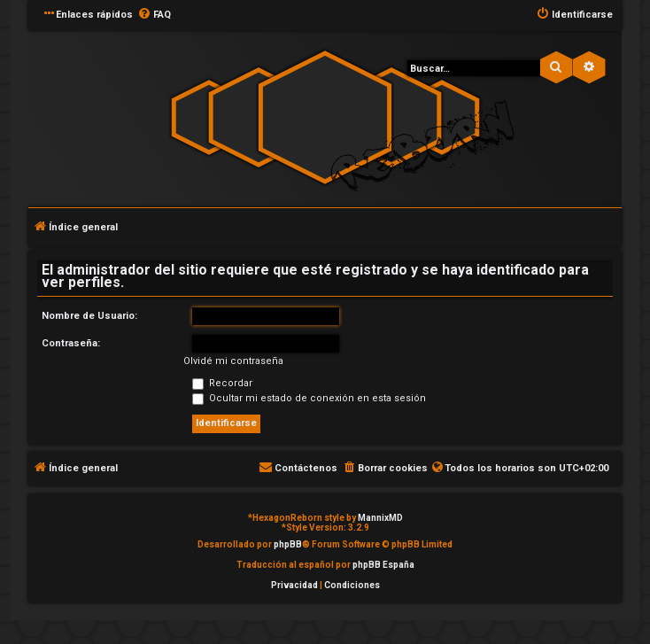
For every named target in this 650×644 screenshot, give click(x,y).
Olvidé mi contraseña (233, 361)
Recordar (222, 383)
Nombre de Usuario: (89, 316)
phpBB (288, 544)
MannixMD (380, 518)
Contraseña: (71, 343)
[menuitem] (154, 15)
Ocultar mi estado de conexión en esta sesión (309, 398)
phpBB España (383, 565)
